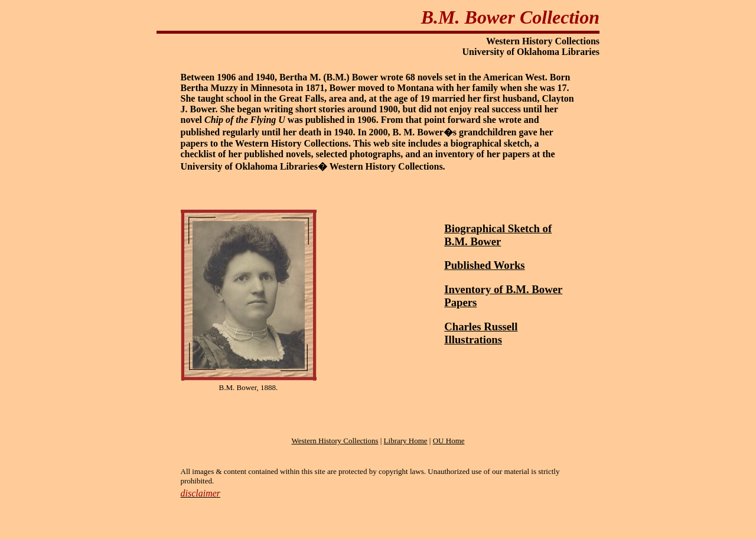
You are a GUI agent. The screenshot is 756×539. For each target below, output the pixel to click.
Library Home (406, 441)
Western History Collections (335, 441)
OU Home (449, 441)
